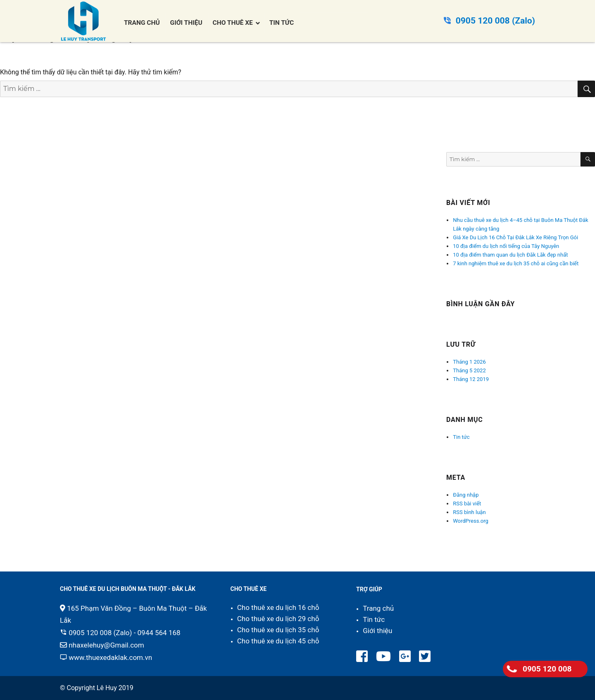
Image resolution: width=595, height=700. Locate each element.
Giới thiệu (377, 631)
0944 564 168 (159, 633)
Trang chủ (378, 608)
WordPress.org (471, 521)
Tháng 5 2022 (469, 370)
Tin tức (461, 437)
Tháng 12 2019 (471, 379)
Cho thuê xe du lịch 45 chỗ (278, 641)
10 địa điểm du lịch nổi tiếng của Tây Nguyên (506, 246)
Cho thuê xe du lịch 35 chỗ (278, 630)
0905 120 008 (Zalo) (495, 21)
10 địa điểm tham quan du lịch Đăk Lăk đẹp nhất (510, 255)
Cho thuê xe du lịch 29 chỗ (278, 619)
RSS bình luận (469, 512)
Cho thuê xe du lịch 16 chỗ (278, 607)
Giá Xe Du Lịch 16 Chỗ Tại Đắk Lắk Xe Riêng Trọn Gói (515, 237)
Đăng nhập (466, 495)
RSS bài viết (467, 504)
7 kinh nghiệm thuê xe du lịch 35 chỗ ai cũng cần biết (516, 263)
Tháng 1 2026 (469, 362)
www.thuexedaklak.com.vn (110, 657)
